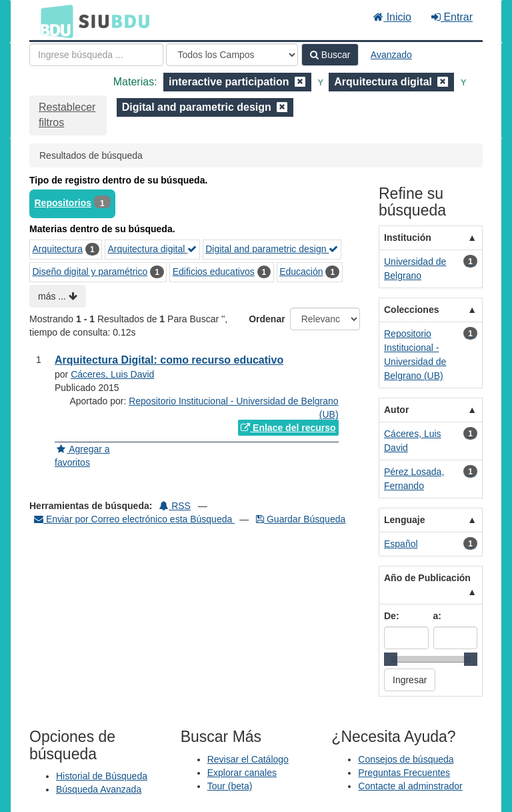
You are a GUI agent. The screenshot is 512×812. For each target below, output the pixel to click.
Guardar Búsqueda (301, 519)
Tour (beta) (230, 786)
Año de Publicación (427, 578)
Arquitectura (58, 249)
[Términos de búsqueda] (96, 55)
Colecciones (411, 310)
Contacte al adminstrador (410, 786)
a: (437, 616)
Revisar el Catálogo (248, 759)
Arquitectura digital (152, 249)
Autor (396, 410)
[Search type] (232, 55)
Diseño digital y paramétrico (90, 272)
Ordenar (267, 319)
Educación (301, 272)
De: (392, 616)
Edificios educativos (214, 272)
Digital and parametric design (272, 249)
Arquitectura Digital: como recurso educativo (169, 360)
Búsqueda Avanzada (99, 789)
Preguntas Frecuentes (404, 773)
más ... (58, 296)
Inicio (392, 17)
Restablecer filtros (67, 115)
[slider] (391, 659)
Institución (408, 238)
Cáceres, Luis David (112, 374)
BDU (53, 21)
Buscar (330, 55)
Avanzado (391, 55)
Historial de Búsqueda (102, 776)
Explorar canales (242, 773)
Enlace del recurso (288, 428)
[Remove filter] (300, 82)
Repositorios (63, 203)
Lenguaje (404, 520)
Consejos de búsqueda (406, 759)
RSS (175, 506)
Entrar (452, 17)
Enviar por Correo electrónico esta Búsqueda (134, 519)
